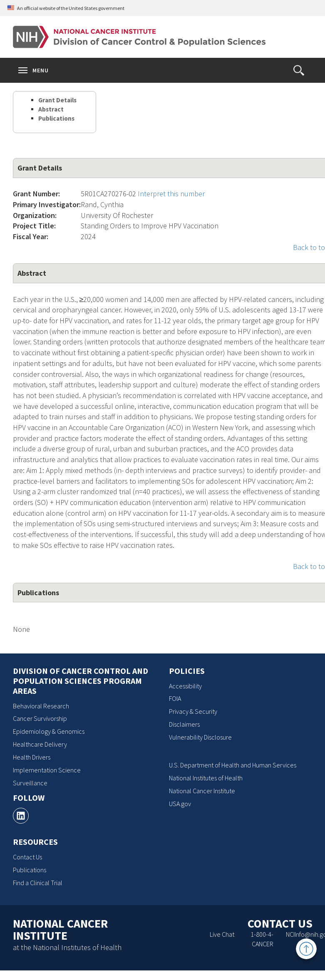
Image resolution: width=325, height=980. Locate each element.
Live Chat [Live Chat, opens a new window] (222, 934)
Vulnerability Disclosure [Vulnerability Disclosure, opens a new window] (200, 737)
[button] (299, 70)
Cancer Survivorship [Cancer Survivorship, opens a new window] (40, 718)
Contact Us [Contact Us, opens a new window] (27, 857)
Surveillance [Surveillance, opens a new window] (30, 783)
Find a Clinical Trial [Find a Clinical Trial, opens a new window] (38, 883)
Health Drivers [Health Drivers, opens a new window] (32, 757)
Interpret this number (171, 194)
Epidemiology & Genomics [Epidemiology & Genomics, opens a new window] (49, 731)
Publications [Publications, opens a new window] (30, 870)
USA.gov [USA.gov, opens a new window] (180, 804)
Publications (56, 118)
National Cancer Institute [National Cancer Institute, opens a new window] (202, 791)
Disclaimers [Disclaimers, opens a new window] (184, 724)
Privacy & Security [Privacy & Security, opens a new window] (193, 711)
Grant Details (57, 100)
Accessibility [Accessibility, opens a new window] (185, 686)
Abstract (51, 109)
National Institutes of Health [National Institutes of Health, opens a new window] (206, 778)
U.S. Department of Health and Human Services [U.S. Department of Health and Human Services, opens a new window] (233, 765)
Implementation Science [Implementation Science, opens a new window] (47, 770)
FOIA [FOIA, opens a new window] (175, 698)
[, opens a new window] (21, 816)
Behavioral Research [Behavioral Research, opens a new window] (41, 706)
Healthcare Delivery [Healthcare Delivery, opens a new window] (40, 744)
